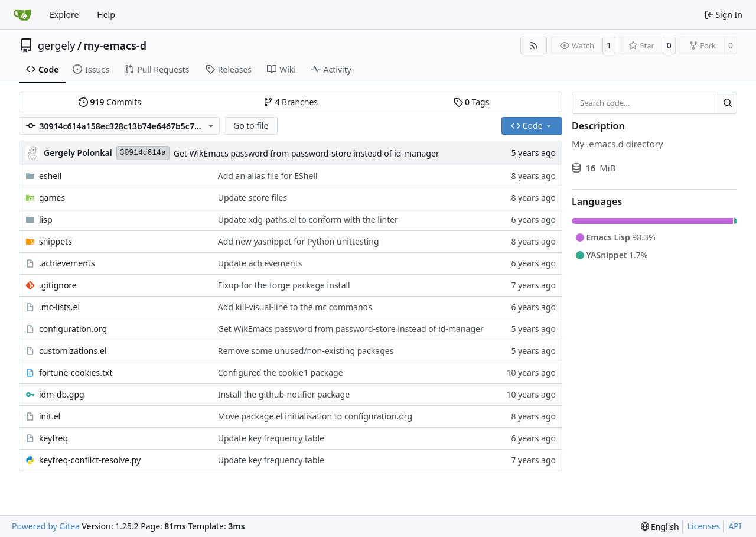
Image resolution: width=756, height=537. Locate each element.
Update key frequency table (271, 438)
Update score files (252, 198)
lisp (46, 219)
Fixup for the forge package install (284, 285)
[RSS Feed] (534, 45)
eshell (50, 176)
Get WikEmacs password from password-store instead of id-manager (307, 153)
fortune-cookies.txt (76, 372)
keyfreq (53, 438)
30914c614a (143, 153)
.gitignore (58, 285)
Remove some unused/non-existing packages (306, 351)
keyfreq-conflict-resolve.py (90, 460)
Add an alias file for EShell (268, 176)
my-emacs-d (115, 45)
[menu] (660, 527)
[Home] (22, 15)
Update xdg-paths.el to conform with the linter (308, 219)
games (52, 198)
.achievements (67, 263)
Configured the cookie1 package (281, 372)
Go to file (251, 126)
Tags (472, 102)
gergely (57, 45)
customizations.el (73, 351)
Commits (110, 102)
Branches (291, 102)
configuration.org (73, 329)
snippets (56, 241)
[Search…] (727, 103)
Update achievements (260, 263)
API (735, 526)
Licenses (704, 526)
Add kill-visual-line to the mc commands (295, 307)
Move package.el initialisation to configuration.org (315, 416)
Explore (64, 14)
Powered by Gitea (46, 526)
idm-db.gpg (62, 394)
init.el (50, 416)
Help (106, 14)
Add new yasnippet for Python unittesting (299, 241)
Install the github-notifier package (284, 394)
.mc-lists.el (59, 307)
